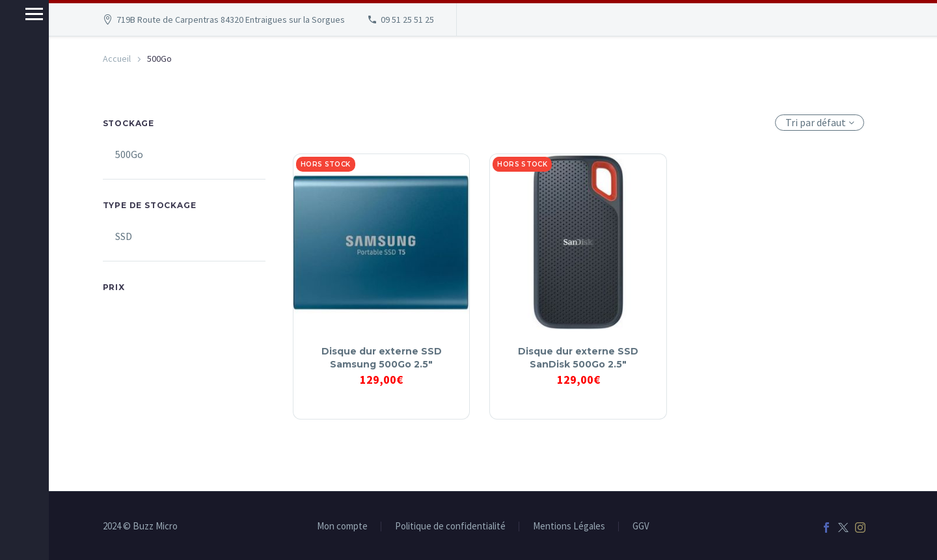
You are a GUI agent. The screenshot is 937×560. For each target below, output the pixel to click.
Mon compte (342, 527)
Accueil (117, 59)
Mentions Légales (569, 527)
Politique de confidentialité (450, 527)
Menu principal (15, 14)
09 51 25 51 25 (407, 20)
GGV (641, 527)
